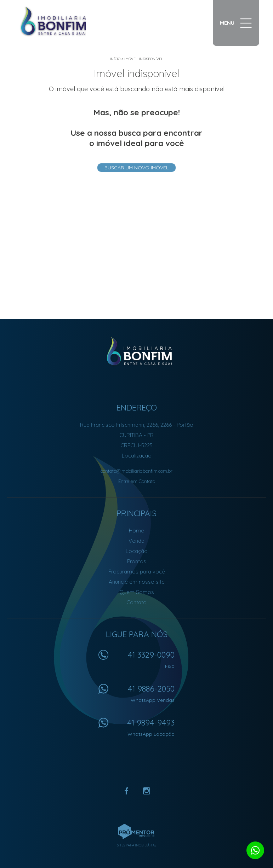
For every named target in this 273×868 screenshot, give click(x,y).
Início (115, 59)
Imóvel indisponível (144, 59)
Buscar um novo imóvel (136, 168)
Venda (136, 541)
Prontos (137, 561)
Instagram (147, 791)
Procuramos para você (137, 572)
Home (136, 531)
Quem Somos (137, 592)
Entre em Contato (137, 481)
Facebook (127, 791)
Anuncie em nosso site (137, 582)
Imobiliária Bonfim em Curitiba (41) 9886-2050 (136, 351)
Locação (137, 551)
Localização (137, 456)
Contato (136, 602)
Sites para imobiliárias (137, 845)
